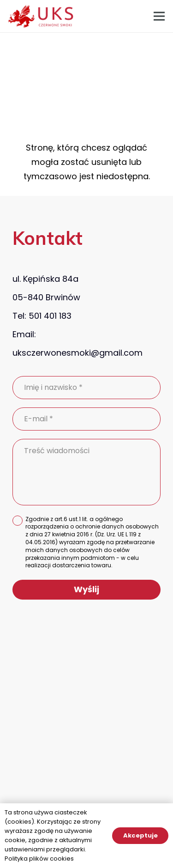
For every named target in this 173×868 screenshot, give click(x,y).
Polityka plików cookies (39, 859)
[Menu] (159, 16)
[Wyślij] (86, 590)
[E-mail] (86, 419)
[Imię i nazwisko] (86, 388)
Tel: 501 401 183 (42, 316)
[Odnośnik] (41, 16)
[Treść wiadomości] (86, 472)
